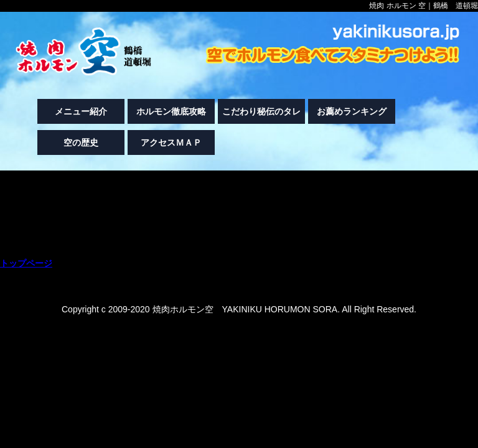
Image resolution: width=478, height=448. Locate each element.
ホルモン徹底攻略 (171, 111)
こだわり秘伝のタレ (261, 111)
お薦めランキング (352, 111)
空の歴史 (81, 142)
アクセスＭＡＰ (171, 142)
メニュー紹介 (81, 111)
